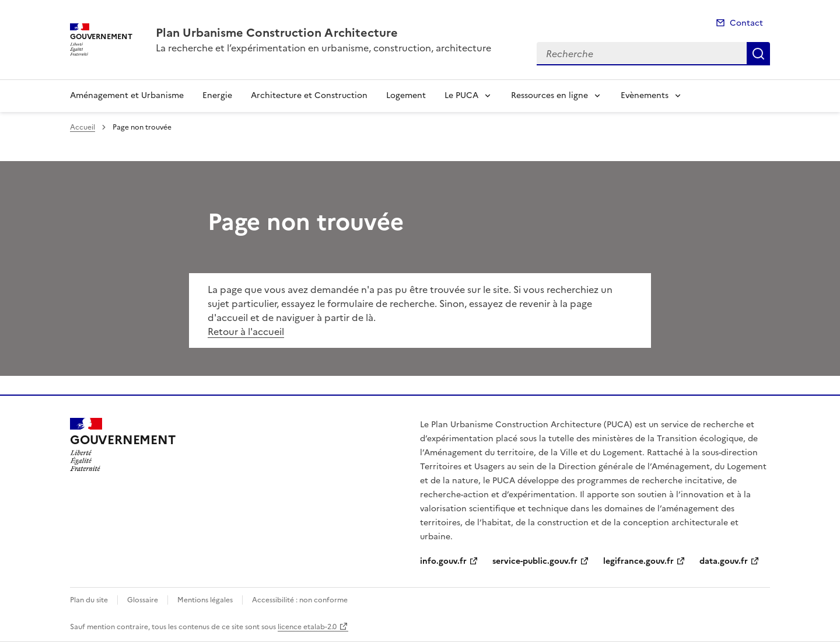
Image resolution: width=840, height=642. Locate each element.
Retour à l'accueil (246, 332)
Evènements (645, 95)
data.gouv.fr (724, 561)
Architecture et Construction (309, 95)
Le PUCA (461, 95)
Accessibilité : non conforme (300, 600)
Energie (217, 95)
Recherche (758, 54)
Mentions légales (205, 600)
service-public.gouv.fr (535, 561)
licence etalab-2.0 (307, 627)
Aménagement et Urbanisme (127, 95)
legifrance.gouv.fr (638, 561)
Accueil (83, 127)
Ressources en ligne (549, 95)
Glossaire (143, 600)
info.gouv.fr (443, 561)
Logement (406, 95)
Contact (746, 23)
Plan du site (89, 600)
